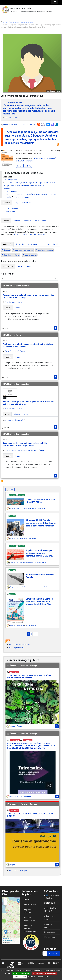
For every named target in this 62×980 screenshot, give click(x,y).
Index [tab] (18, 308)
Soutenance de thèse (43, 587)
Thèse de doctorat (27, 22)
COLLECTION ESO (29, 124)
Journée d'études (40, 562)
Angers (13, 508)
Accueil (5, 22)
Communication (23, 286)
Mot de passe (50, 937)
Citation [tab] (6, 221)
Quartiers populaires (12, 255)
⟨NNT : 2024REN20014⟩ (23, 235)
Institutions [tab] (27, 203)
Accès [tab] (7, 414)
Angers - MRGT (21, 587)
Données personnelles (30, 919)
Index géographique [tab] (35, 244)
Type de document (7, 274)
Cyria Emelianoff (11, 351)
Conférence (41, 508)
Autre (19, 335)
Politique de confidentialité (39, 977)
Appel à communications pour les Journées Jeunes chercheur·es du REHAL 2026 (39, 553)
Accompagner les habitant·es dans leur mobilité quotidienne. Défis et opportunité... (25, 444)
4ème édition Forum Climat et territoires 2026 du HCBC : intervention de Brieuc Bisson (39, 601)
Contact (27, 899)
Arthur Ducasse (30, 450)
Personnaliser (20, 977)
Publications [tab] (8, 266)
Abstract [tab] (27, 221)
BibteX (20, 166)
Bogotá (7, 250)
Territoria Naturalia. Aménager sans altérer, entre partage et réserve (30, 676)
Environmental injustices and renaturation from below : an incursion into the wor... (28, 345)
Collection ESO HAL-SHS (50, 909)
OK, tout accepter (21, 973)
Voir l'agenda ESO (16, 647)
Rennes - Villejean (25, 796)
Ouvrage (33, 665)
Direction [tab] (6, 203)
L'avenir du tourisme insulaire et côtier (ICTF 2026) (41, 501)
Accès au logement (46, 250)
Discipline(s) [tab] (52, 244)
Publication (9, 286)
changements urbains (24, 197)
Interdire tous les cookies (44, 973)
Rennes (7, 189)
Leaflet (6, 939)
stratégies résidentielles (37, 194)
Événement (32, 508)
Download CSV (8, 640)
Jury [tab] (16, 203)
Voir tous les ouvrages (18, 870)
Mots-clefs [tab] (7, 244)
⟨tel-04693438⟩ (39, 235)
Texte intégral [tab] (41, 221)
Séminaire (32, 538)
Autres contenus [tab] (24, 266)
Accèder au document (15, 420)
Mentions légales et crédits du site (30, 928)
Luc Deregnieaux (12, 117)
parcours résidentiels (15, 194)
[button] (57, 10)
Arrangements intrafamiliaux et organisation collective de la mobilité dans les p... (29, 296)
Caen (20, 302)
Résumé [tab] (16, 221)
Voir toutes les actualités (19, 645)
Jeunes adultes (31, 255)
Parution (24, 665)
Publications (14, 22)
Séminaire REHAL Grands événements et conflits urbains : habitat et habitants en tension (41, 523)
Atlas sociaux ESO (50, 918)
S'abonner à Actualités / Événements (6, 642)
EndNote (28, 166)
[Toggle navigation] (5, 16)
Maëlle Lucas (9, 302)
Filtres (10, 490)
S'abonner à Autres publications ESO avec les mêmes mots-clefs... (2, 481)
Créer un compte (48, 926)
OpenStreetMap (8, 941)
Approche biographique (24, 250)
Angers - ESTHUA (21, 508)
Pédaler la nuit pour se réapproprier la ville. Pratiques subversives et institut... (28, 402)
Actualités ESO (30, 904)
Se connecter (50, 932)
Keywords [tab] (20, 244)
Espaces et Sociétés (21, 9)
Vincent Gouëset (10, 191)
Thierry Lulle (10, 211)
